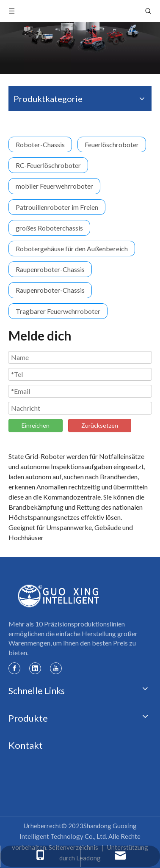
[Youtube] (56, 668)
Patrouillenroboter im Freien (57, 207)
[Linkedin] (35, 668)
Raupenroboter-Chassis (50, 269)
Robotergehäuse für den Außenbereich (72, 249)
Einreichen (36, 425)
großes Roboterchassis (49, 228)
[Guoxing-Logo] (59, 596)
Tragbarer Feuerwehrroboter (58, 311)
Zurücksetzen (100, 425)
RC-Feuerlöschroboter (48, 165)
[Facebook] (14, 668)
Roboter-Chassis (40, 144)
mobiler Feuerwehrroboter (54, 186)
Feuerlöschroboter (112, 144)
